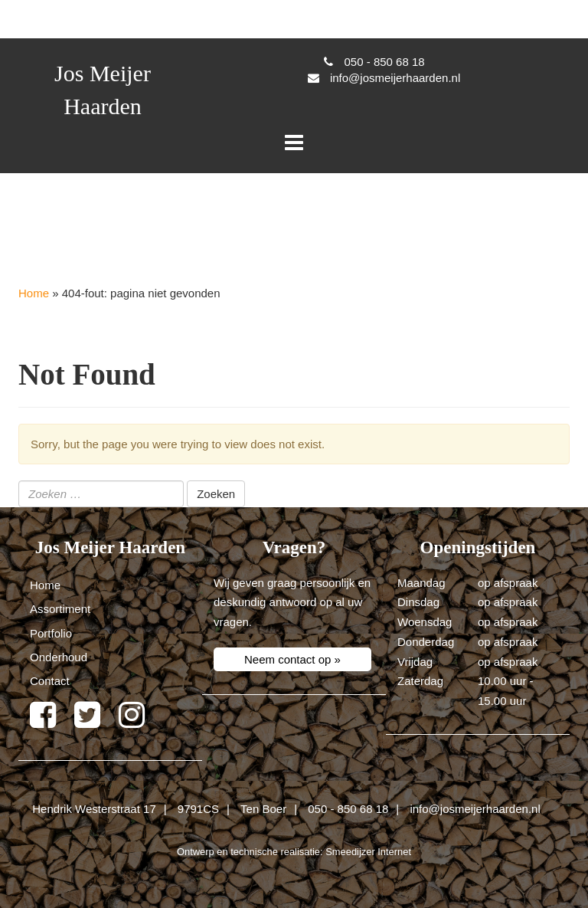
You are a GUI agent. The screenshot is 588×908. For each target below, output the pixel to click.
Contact (50, 681)
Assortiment (60, 609)
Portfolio (51, 633)
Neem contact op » (292, 659)
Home (34, 293)
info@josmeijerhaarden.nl (475, 809)
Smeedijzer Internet (368, 852)
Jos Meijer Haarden (103, 90)
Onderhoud (59, 657)
